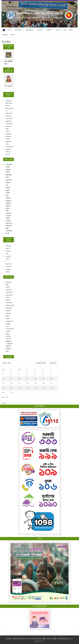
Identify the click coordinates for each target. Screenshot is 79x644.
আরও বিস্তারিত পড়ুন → (8, 63)
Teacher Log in (8, 247)
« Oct (3, 403)
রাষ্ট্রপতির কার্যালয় (8, 171)
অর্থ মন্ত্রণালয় (8, 187)
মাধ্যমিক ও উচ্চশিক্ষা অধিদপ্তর (9, 203)
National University (9, 117)
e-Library (9, 267)
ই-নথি (7, 234)
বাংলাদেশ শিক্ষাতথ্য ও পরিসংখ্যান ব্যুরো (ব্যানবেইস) (9, 226)
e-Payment (9, 263)
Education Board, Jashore (9, 297)
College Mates (8, 271)
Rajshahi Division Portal (9, 136)
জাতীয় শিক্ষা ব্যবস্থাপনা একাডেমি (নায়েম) (8, 213)
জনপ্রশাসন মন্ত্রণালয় (9, 181)
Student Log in (8, 258)
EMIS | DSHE (8, 317)
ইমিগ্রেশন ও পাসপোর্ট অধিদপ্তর (9, 344)
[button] (3, 15)
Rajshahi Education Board (9, 103)
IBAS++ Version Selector (8, 336)
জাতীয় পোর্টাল (8, 192)
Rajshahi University (9, 122)
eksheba (8, 313)
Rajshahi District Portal (9, 152)
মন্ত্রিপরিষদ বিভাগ (9, 176)
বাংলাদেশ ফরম (8, 350)
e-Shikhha (9, 303)
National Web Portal (9, 129)
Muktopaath (10, 305)
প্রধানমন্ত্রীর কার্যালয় (9, 166)
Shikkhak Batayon (9, 309)
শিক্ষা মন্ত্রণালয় (8, 197)
